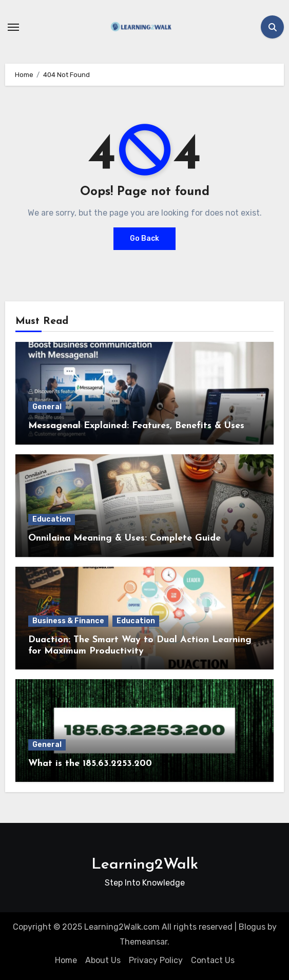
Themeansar (143, 942)
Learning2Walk (145, 865)
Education (52, 519)
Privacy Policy (156, 960)
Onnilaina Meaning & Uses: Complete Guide (124, 538)
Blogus (252, 927)
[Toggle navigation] (13, 27)
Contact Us (213, 960)
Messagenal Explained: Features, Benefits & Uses (136, 426)
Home (66, 960)
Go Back (144, 238)
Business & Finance (68, 621)
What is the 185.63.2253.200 (90, 764)
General (47, 407)
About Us (103, 960)
